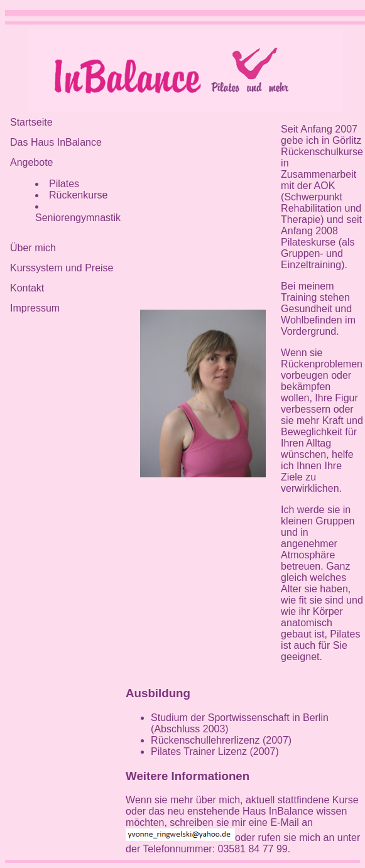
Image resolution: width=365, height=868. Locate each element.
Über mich (33, 248)
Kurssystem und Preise (62, 268)
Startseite (31, 122)
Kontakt (27, 288)
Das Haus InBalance (56, 142)
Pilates (64, 184)
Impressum (35, 308)
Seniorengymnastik (78, 218)
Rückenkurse (78, 195)
